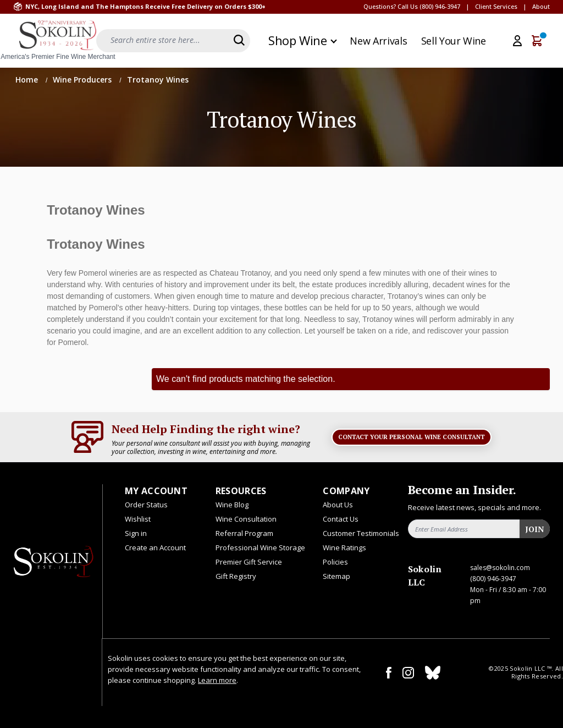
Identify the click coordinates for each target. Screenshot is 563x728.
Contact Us (341, 519)
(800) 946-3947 (440, 6)
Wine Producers (83, 80)
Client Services (496, 6)
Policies (335, 562)
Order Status (146, 505)
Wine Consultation (246, 519)
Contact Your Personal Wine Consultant (412, 437)
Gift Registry (236, 576)
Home (28, 80)
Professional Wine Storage (260, 548)
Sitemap (336, 576)
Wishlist (138, 519)
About (541, 6)
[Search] (239, 40)
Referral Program (244, 533)
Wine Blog (232, 505)
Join (534, 529)
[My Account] (517, 41)
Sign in (136, 533)
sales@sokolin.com (500, 568)
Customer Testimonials (361, 533)
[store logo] (58, 41)
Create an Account (155, 548)
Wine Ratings (344, 548)
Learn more (217, 680)
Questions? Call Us (391, 6)
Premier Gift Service (249, 562)
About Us (338, 505)
